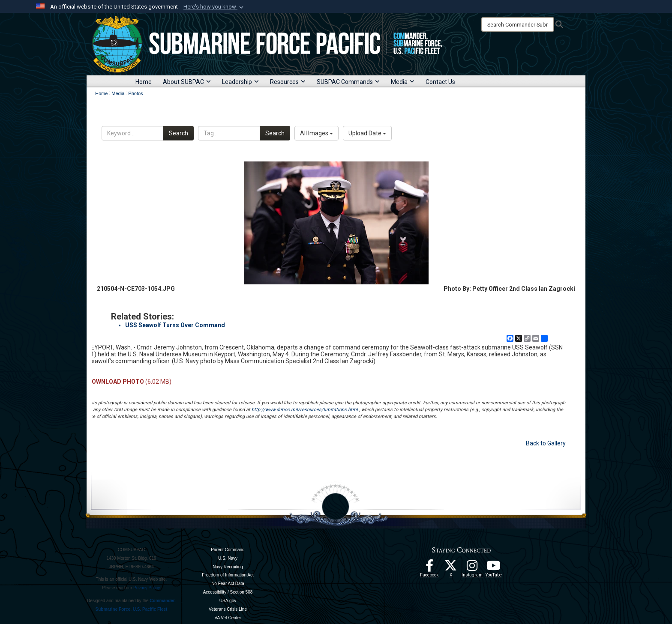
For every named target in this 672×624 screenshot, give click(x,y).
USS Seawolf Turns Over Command (175, 325)
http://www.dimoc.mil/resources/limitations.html (305, 410)
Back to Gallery (546, 443)
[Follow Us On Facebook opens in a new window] (429, 568)
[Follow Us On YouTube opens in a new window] (494, 568)
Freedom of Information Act (228, 575)
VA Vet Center (228, 618)
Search (178, 133)
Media (403, 82)
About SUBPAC (187, 82)
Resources (288, 82)
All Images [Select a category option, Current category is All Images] (316, 133)
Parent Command (228, 550)
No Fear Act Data (228, 584)
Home (144, 82)
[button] (214, 7)
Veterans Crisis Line (228, 609)
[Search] (518, 24)
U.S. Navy (228, 558)
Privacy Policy (147, 588)
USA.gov (228, 601)
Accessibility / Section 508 (228, 592)
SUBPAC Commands (348, 82)
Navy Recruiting (228, 567)
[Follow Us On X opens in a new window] (451, 568)
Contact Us (440, 82)
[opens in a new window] (472, 568)
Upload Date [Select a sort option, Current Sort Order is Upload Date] (367, 133)
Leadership (240, 82)
